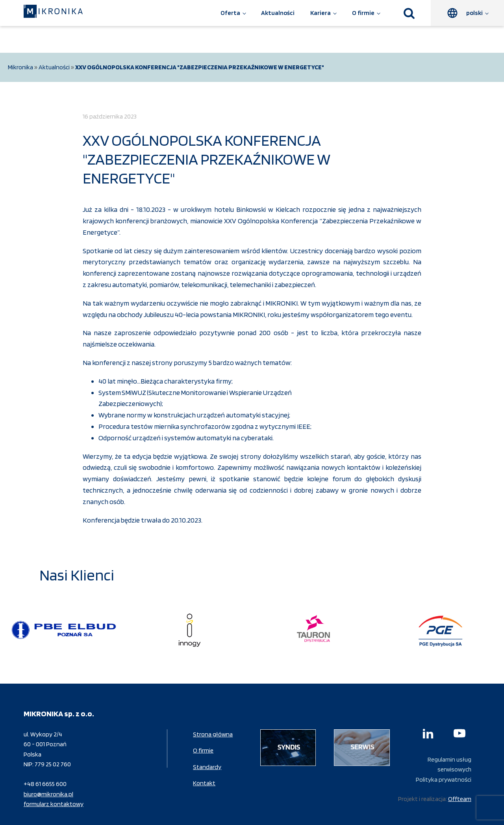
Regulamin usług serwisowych (449, 765)
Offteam (460, 799)
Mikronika (20, 67)
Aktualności (278, 13)
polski (474, 13)
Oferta (230, 13)
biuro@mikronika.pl (48, 794)
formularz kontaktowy (54, 804)
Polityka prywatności (444, 780)
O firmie (363, 13)
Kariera (321, 13)
